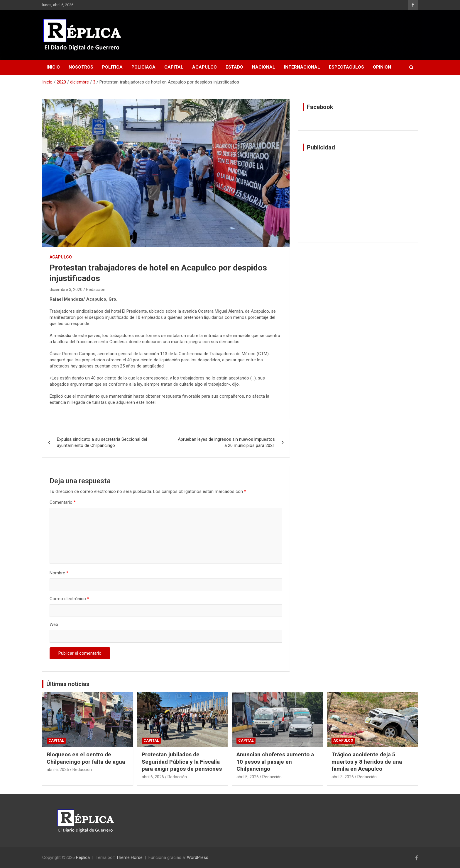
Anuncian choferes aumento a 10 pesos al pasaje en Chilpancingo (275, 762)
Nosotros (81, 67)
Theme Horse (129, 857)
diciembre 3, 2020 (66, 290)
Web (54, 624)
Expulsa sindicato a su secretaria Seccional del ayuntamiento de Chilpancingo (102, 442)
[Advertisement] (358, 197)
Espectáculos (346, 67)
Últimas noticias (68, 684)
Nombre (59, 573)
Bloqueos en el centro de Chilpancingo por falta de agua (86, 758)
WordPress (198, 857)
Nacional (264, 67)
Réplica (83, 857)
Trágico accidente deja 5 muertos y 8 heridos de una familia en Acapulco (367, 762)
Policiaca (143, 67)
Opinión (382, 67)
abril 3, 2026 (343, 777)
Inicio (53, 67)
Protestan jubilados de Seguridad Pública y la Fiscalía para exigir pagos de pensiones (182, 762)
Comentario (63, 502)
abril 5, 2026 (248, 777)
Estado (234, 67)
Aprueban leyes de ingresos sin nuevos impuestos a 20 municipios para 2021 (226, 442)
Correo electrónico (69, 599)
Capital (174, 67)
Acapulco (204, 67)
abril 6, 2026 (58, 770)
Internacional (302, 67)
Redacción (96, 290)
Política (112, 67)
